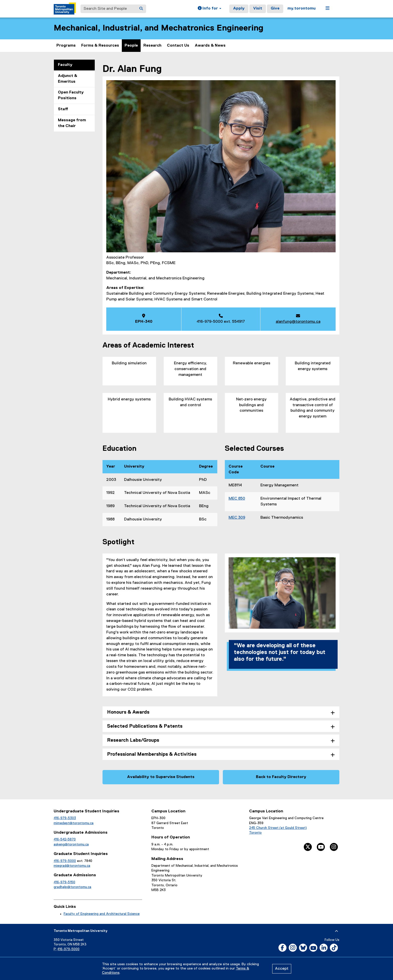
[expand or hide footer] (336, 931)
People (131, 46)
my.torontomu (302, 9)
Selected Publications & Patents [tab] (145, 726)
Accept (282, 969)
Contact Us (178, 46)
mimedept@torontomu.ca (74, 823)
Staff (63, 109)
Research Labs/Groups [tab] (133, 740)
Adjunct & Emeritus (68, 79)
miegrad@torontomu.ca (72, 866)
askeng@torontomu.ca (71, 844)
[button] (210, 9)
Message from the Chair (72, 123)
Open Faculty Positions (71, 95)
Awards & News (210, 46)
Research (152, 46)
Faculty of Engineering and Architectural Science (102, 914)
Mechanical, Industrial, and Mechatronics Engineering (159, 28)
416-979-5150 (64, 882)
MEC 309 (237, 518)
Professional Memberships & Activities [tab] (152, 754)
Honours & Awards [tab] (128, 712)
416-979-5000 (65, 861)
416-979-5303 (65, 818)
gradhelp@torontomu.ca (72, 887)
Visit (258, 9)
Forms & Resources (100, 46)
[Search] (141, 9)
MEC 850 (237, 499)
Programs (66, 46)
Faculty (65, 65)
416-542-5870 (65, 839)
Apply (239, 9)
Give (275, 9)
